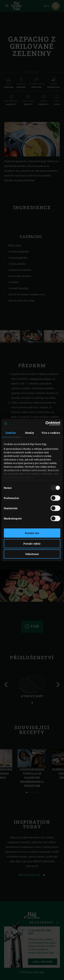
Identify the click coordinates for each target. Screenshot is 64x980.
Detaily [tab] (30, 433)
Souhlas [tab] (11, 433)
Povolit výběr (32, 544)
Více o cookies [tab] (51, 433)
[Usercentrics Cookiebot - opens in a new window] (46, 423)
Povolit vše (32, 533)
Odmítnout (32, 554)
